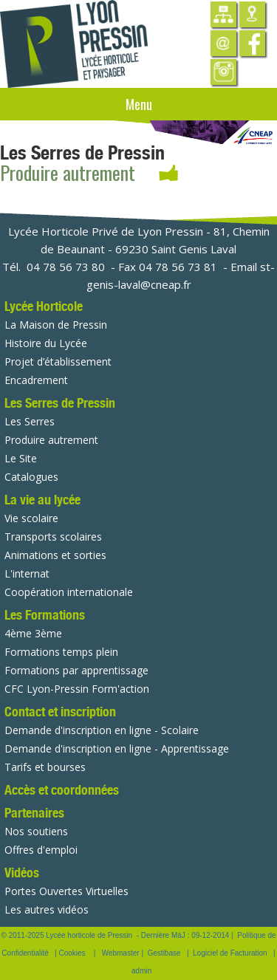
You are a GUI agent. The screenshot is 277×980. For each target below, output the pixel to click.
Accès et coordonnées (62, 790)
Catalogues (31, 477)
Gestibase (164, 953)
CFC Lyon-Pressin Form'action (77, 689)
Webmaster (121, 953)
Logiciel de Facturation (230, 953)
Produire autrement (51, 440)
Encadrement (36, 380)
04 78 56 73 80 (66, 267)
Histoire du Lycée (46, 343)
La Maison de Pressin (56, 325)
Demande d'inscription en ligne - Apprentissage (117, 748)
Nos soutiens (36, 831)
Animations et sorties (55, 555)
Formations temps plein (61, 652)
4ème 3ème (33, 633)
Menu (139, 104)
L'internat (27, 573)
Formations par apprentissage (76, 670)
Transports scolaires (53, 537)
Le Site (21, 458)
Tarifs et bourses (45, 767)
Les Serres (30, 421)
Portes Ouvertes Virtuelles (66, 891)
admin (141, 971)
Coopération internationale (69, 592)
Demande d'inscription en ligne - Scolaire (102, 730)
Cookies (72, 953)
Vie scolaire (31, 518)
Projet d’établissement (58, 361)
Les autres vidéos (47, 909)
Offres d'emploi (41, 850)
